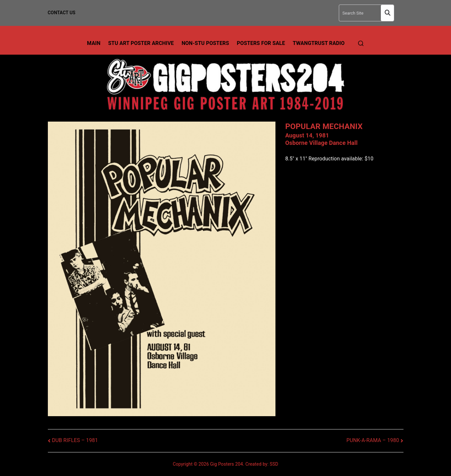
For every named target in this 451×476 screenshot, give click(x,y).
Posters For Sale (261, 43)
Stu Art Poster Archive (141, 43)
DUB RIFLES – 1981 (75, 440)
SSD (274, 464)
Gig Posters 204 (227, 464)
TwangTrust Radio (319, 43)
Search (387, 13)
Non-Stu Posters (205, 43)
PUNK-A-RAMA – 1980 (373, 440)
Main (94, 43)
